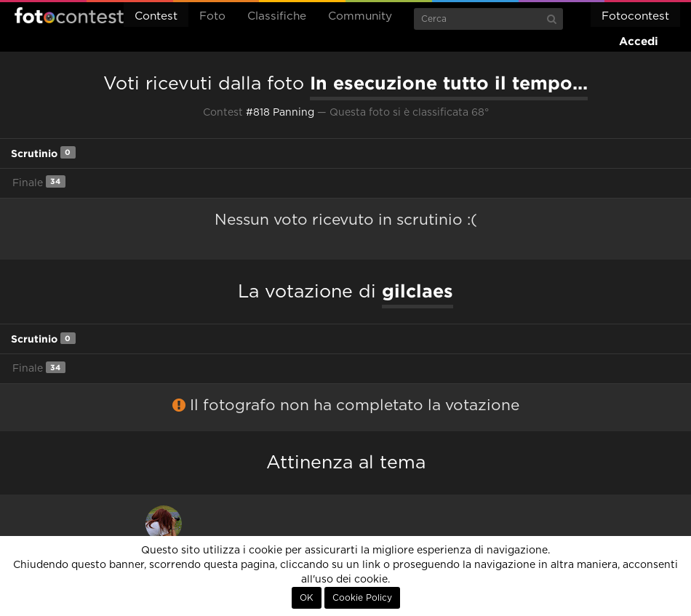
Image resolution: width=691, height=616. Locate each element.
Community (360, 16)
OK (307, 598)
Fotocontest (69, 15)
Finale (39, 181)
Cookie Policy (362, 598)
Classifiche (277, 16)
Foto (212, 16)
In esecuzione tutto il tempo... (449, 83)
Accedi (639, 41)
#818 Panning (280, 113)
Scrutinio (43, 152)
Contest (156, 16)
